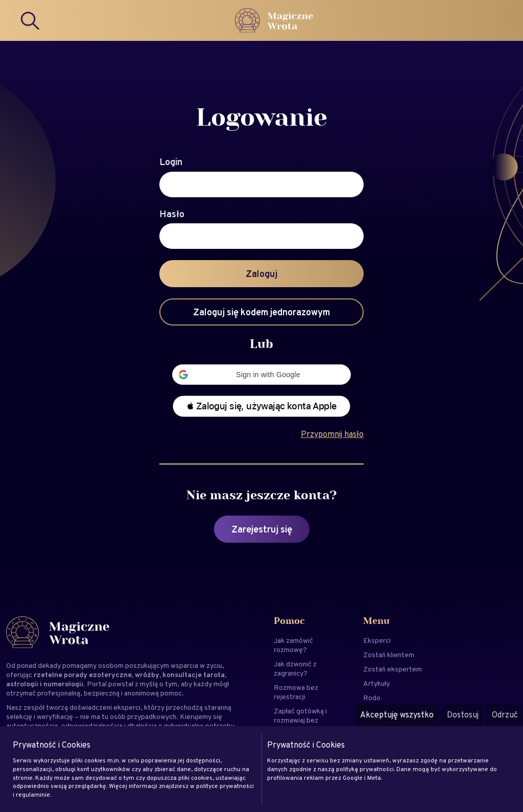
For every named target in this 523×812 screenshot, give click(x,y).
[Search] (31, 20)
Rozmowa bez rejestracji (296, 692)
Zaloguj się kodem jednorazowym (261, 312)
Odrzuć (505, 715)
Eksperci (377, 640)
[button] (261, 375)
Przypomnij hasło (332, 434)
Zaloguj (261, 274)
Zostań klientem (389, 655)
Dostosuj (463, 715)
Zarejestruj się (262, 529)
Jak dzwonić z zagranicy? (295, 668)
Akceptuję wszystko (397, 715)
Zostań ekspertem (393, 669)
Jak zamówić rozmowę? (293, 645)
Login (171, 162)
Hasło (172, 214)
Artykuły (376, 683)
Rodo (372, 698)
